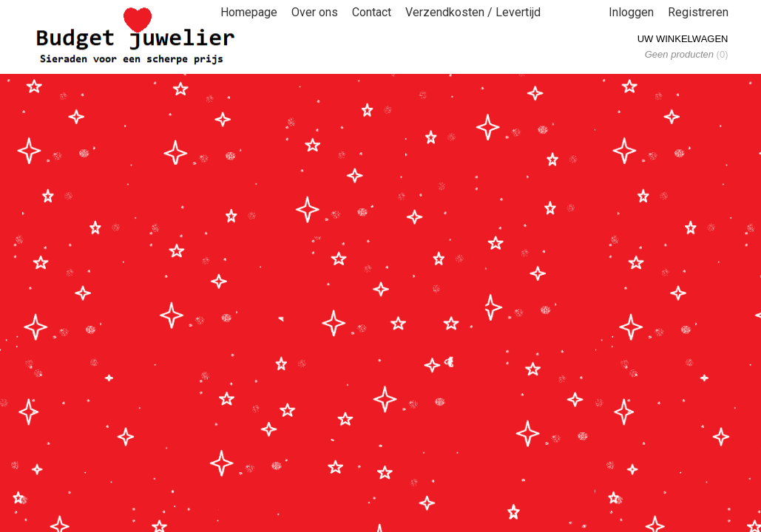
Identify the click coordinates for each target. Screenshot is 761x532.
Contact (372, 12)
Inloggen (631, 12)
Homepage (249, 12)
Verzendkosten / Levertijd (473, 12)
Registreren (698, 12)
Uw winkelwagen (683, 39)
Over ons (315, 12)
